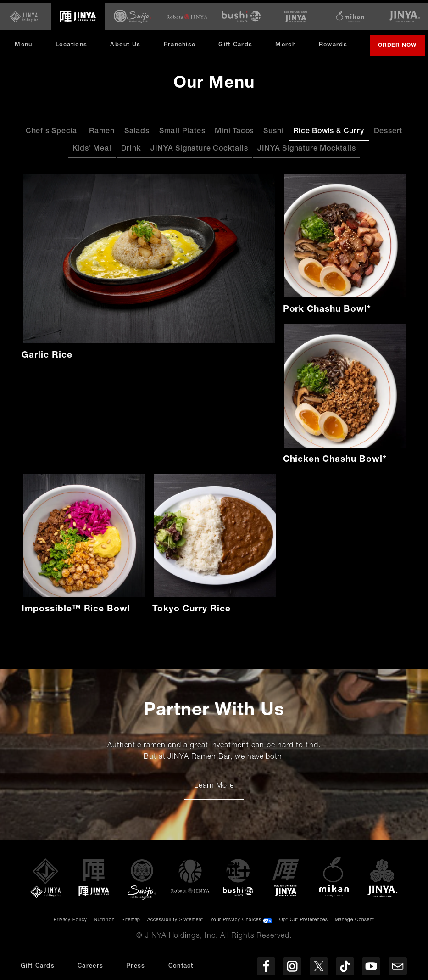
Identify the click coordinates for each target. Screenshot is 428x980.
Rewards (337, 35)
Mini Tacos (234, 135)
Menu (27, 35)
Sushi (273, 135)
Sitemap (131, 924)
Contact (181, 966)
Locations (75, 35)
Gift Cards (239, 35)
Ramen (102, 135)
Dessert (388, 135)
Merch (293, 38)
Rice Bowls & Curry (328, 135)
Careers (90, 966)
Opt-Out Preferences (304, 924)
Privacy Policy (70, 924)
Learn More (219, 793)
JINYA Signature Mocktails (306, 152)
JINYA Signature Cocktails (199, 152)
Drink (131, 152)
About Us (129, 35)
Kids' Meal (92, 152)
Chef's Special (53, 135)
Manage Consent (355, 924)
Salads (137, 135)
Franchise (183, 35)
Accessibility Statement (175, 924)
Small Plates (182, 135)
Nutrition (104, 924)
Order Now (220, 52)
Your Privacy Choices (236, 924)
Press (136, 966)
